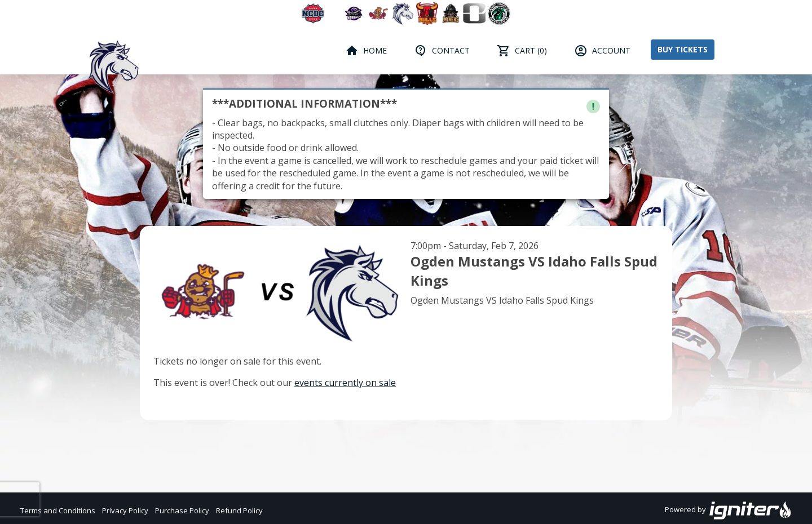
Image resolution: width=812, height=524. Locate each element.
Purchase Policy (182, 510)
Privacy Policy (125, 510)
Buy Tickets (683, 49)
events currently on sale (345, 383)
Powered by (728, 510)
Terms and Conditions (58, 510)
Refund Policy (239, 510)
